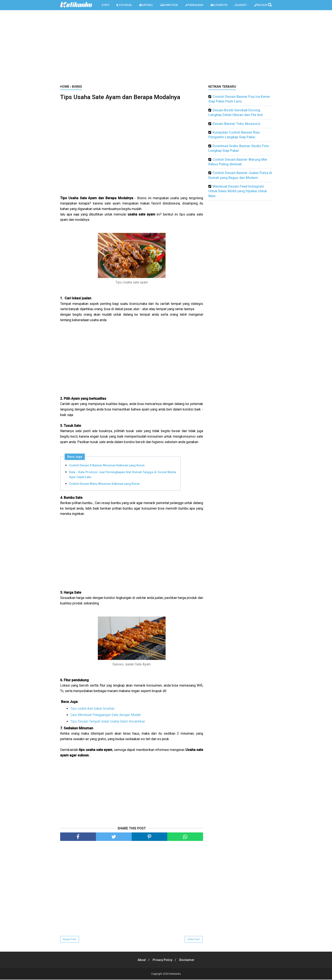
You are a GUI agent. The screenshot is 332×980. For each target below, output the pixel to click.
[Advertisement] (166, 48)
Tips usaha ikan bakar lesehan (92, 709)
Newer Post (70, 940)
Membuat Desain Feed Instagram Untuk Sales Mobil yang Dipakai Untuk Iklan (238, 191)
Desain (261, 5)
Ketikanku (175, 974)
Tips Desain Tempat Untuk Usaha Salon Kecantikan (108, 722)
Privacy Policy (163, 960)
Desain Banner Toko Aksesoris (237, 124)
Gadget (241, 5)
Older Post (194, 940)
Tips (106, 5)
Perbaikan (194, 5)
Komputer (169, 5)
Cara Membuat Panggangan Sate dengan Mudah (106, 715)
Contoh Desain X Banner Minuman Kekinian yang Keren (107, 466)
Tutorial (124, 5)
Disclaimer (188, 960)
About (141, 960)
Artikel (146, 5)
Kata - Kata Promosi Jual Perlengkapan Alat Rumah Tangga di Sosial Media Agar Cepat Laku (123, 475)
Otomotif (219, 5)
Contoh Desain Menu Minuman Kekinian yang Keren (104, 484)
